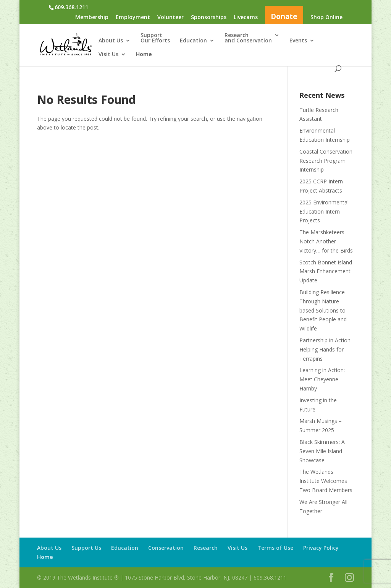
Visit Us (108, 55)
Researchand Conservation (248, 38)
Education (193, 41)
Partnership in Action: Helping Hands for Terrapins (326, 349)
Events (298, 41)
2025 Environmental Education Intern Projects (324, 211)
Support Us (86, 548)
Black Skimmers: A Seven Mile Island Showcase (322, 451)
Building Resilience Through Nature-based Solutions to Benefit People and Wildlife (323, 310)
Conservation (166, 548)
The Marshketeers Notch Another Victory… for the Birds (326, 241)
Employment (133, 18)
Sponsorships (209, 18)
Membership (92, 18)
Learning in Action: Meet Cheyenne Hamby (322, 379)
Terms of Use (275, 548)
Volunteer (170, 18)
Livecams (246, 18)
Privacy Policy (321, 548)
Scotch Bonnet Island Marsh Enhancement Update (326, 271)
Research (206, 548)
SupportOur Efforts (155, 38)
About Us (111, 41)
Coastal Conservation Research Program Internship (326, 161)
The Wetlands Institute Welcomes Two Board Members (326, 481)
